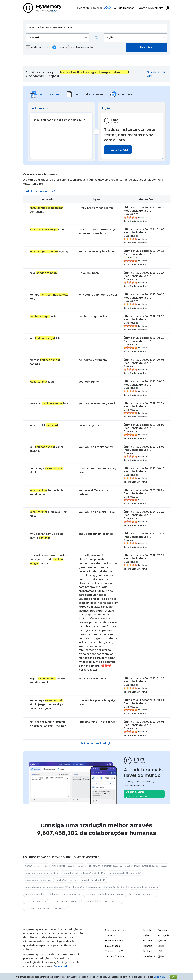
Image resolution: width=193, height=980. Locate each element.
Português (163, 935)
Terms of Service (115, 956)
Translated (114, 951)
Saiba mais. (159, 977)
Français (148, 946)
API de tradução (124, 8)
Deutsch (148, 951)
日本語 (161, 946)
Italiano (147, 935)
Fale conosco (113, 946)
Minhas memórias (80, 47)
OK (174, 977)
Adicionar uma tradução (41, 191)
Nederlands (149, 956)
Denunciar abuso (114, 941)
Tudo (58, 47)
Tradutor (110, 935)
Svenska (162, 930)
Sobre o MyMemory (150, 8)
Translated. (60, 966)
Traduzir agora (118, 149)
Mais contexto (38, 47)
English (147, 930)
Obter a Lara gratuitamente (136, 794)
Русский (162, 941)
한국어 (161, 956)
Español (147, 941)
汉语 (160, 951)
